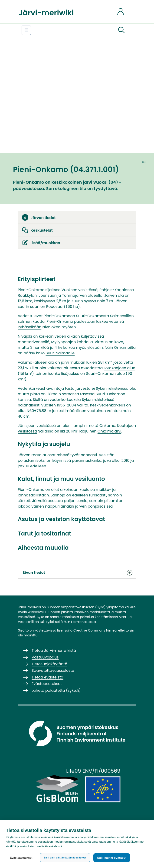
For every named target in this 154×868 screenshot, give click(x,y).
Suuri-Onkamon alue (106, 374)
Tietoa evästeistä (47, 677)
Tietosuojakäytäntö (49, 664)
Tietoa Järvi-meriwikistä (54, 650)
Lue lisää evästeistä (49, 846)
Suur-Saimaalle (60, 353)
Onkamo (107, 426)
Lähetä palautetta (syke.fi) (56, 690)
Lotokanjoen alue (119, 368)
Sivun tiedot (77, 573)
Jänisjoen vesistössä (37, 426)
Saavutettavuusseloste (53, 670)
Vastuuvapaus (45, 657)
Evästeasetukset (21, 858)
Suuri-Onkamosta (92, 316)
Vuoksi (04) (106, 182)
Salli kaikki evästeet (112, 858)
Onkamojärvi (109, 431)
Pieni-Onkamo (29, 182)
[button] (121, 30)
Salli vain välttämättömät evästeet (65, 858)
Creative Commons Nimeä (95, 630)
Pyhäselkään (30, 327)
